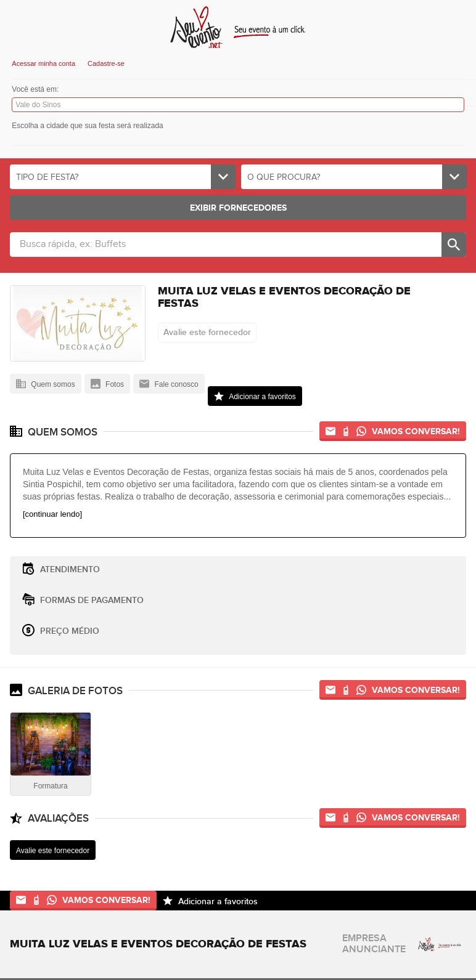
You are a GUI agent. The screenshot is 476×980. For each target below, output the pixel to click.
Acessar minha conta (43, 63)
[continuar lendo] (52, 514)
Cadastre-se (106, 63)
